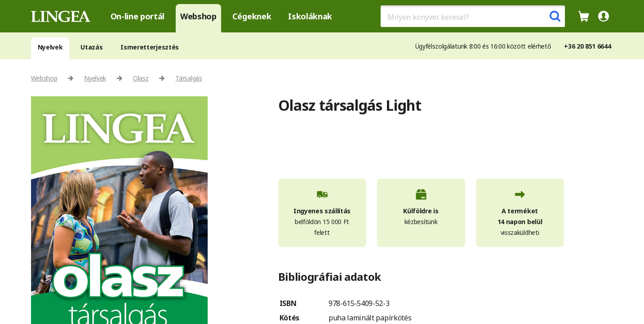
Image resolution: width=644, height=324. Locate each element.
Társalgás (189, 78)
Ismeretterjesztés (150, 47)
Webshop (198, 16)
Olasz (141, 78)
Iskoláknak (310, 16)
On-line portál (138, 16)
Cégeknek (252, 16)
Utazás (91, 47)
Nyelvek (50, 47)
